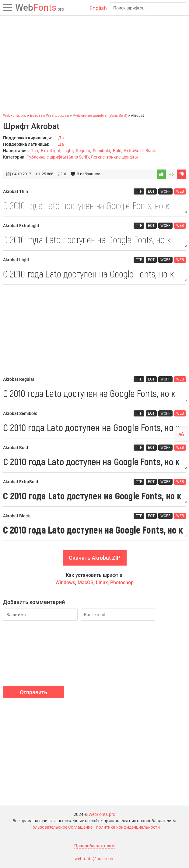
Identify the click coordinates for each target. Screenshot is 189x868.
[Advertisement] (94, 64)
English (98, 8)
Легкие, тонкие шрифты (114, 157)
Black (151, 151)
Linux (102, 582)
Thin (34, 151)
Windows (65, 582)
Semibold (101, 151)
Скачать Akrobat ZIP (95, 558)
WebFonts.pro (102, 814)
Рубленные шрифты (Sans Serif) (58, 157)
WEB (180, 191)
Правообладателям (94, 846)
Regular (83, 151)
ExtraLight (51, 151)
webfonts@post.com (94, 859)
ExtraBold (133, 151)
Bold (117, 151)
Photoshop (122, 582)
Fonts (40, 7)
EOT (151, 191)
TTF (139, 191)
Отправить (33, 692)
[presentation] (49, 671)
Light (68, 151)
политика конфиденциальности (128, 827)
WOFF (165, 191)
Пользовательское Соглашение (61, 827)
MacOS (86, 582)
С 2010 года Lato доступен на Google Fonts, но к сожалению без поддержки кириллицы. (94, 205)
